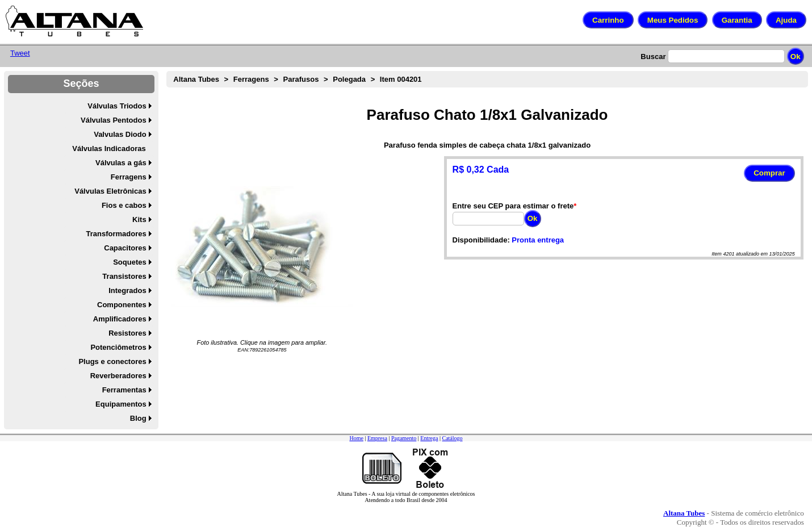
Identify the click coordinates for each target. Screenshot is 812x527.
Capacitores (125, 248)
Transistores (124, 276)
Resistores (127, 333)
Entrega (429, 438)
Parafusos (301, 79)
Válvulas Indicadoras (109, 149)
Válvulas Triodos (117, 106)
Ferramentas (124, 390)
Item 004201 (401, 79)
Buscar (653, 57)
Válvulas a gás (121, 163)
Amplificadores (120, 319)
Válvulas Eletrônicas (110, 191)
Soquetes (130, 262)
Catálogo (452, 438)
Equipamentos (121, 404)
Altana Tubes (196, 79)
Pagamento (404, 438)
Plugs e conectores (112, 361)
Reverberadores (118, 376)
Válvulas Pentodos (114, 120)
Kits (139, 219)
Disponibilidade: (481, 240)
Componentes (122, 305)
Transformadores (116, 234)
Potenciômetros (118, 347)
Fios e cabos (124, 205)
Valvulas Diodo (120, 134)
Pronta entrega (538, 240)
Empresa (377, 438)
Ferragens (129, 177)
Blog (138, 418)
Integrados (127, 290)
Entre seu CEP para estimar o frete (513, 206)
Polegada (349, 79)
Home (356, 438)
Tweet (20, 53)
